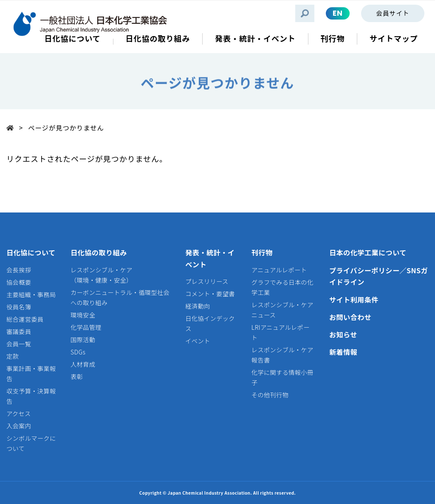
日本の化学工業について (368, 252)
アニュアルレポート (279, 270)
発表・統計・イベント (210, 258)
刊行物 (262, 252)
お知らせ (343, 334)
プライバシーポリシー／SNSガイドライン (379, 276)
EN (338, 13)
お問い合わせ (350, 317)
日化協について (31, 252)
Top (13, 127)
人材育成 (83, 364)
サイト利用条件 (354, 300)
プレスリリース (207, 281)
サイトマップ (394, 38)
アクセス (19, 413)
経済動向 (198, 306)
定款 (13, 356)
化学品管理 (86, 327)
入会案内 (19, 426)
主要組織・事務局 (31, 294)
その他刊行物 (270, 395)
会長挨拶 (19, 270)
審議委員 (19, 331)
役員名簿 (19, 307)
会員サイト (393, 13)
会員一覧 (19, 344)
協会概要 (19, 282)
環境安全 (83, 315)
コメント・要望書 (210, 294)
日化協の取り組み (99, 252)
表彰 (77, 377)
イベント (198, 341)
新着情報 (343, 352)
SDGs (78, 352)
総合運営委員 (25, 319)
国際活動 (83, 340)
